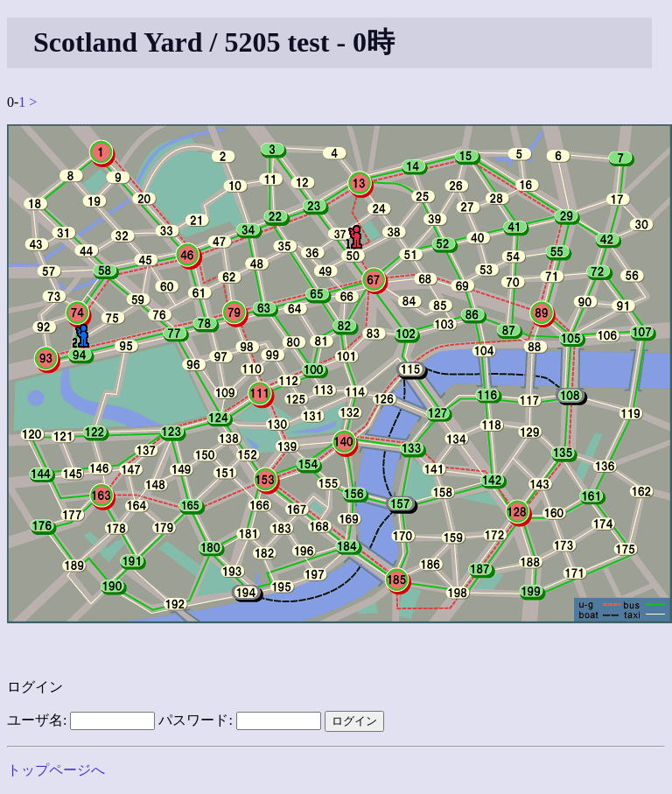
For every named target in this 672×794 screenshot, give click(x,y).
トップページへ (56, 770)
